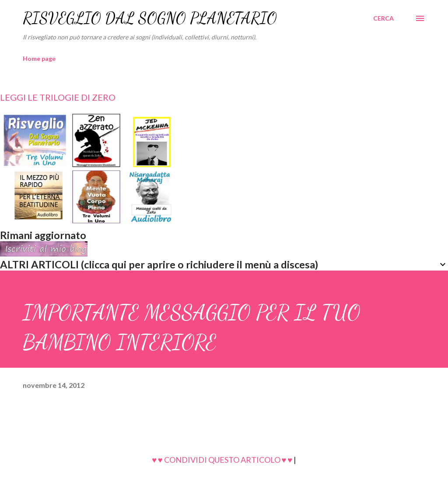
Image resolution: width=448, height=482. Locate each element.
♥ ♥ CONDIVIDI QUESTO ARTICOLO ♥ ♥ (222, 460)
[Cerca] (383, 18)
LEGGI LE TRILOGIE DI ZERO (58, 97)
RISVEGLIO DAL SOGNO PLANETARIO (150, 18)
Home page (39, 58)
